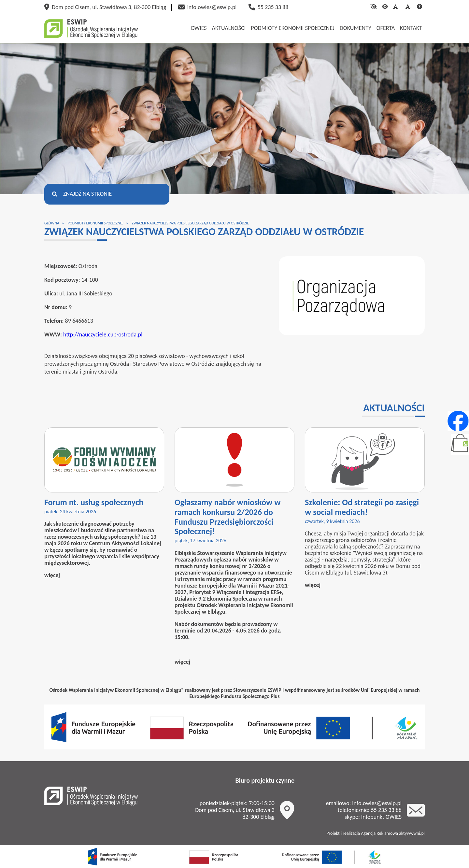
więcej (52, 575)
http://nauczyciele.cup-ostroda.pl (103, 334)
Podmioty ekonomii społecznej (96, 223)
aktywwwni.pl (412, 833)
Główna (52, 223)
